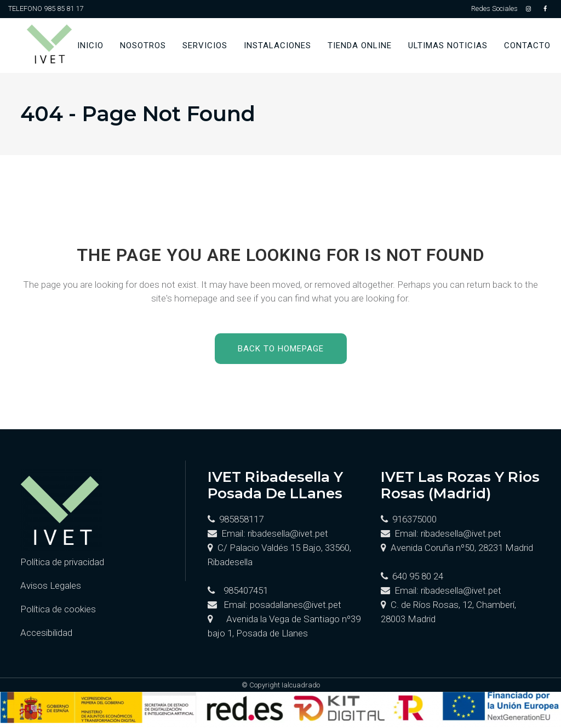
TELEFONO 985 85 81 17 (46, 8)
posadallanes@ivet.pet (296, 605)
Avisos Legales (51, 585)
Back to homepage (281, 349)
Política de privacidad (62, 562)
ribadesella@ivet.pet (288, 533)
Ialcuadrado (301, 685)
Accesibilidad (46, 633)
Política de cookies (58, 609)
